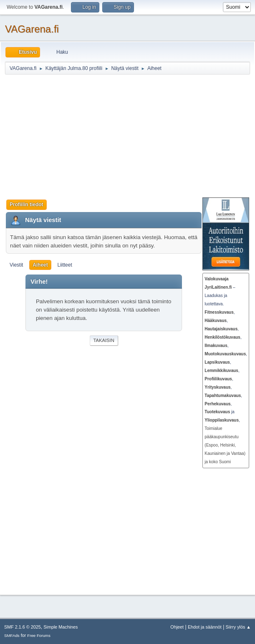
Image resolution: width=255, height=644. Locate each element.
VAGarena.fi (32, 29)
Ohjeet (177, 627)
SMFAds (12, 635)
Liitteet (64, 265)
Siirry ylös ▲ (238, 627)
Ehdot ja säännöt (205, 627)
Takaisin (104, 340)
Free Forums (39, 635)
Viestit (16, 265)
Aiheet (40, 265)
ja (220, 412)
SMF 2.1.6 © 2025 (23, 627)
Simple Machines (61, 627)
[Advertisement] (130, 136)
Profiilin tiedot (27, 205)
